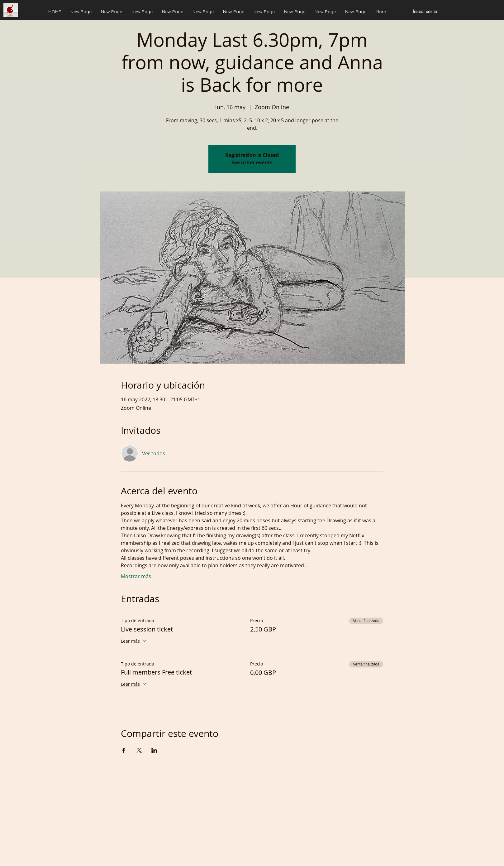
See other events (252, 162)
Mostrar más (136, 576)
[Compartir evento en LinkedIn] (154, 750)
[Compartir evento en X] (139, 750)
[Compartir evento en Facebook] (124, 750)
